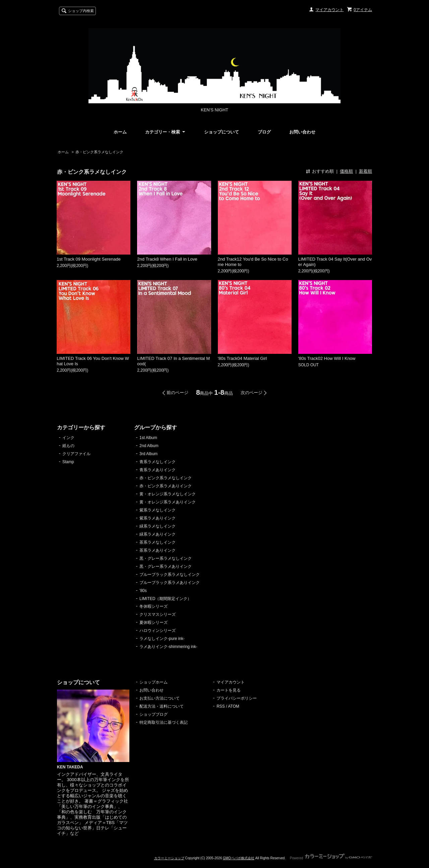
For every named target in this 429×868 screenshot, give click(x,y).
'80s (143, 591)
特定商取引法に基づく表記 (164, 722)
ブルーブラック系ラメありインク (170, 583)
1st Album (148, 438)
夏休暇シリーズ (154, 622)
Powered (331, 858)
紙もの (68, 446)
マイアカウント (329, 10)
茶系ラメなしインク (158, 542)
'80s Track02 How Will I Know (327, 358)
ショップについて (222, 132)
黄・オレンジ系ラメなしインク (168, 494)
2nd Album (149, 446)
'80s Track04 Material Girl (242, 358)
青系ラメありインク (158, 470)
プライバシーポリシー (237, 698)
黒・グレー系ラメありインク (166, 566)
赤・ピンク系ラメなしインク (99, 152)
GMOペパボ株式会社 (239, 858)
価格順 (346, 171)
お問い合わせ (302, 132)
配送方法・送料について (162, 706)
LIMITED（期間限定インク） (165, 599)
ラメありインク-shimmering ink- (168, 647)
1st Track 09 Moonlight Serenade (89, 259)
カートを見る (229, 690)
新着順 (365, 171)
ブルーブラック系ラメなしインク (170, 575)
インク (68, 438)
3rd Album (148, 454)
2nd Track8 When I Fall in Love (167, 259)
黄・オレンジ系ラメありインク (168, 502)
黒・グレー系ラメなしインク (166, 558)
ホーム (120, 132)
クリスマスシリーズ (158, 614)
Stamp (68, 462)
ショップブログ (154, 714)
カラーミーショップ (169, 858)
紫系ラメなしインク (158, 510)
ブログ (264, 132)
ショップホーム (154, 682)
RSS (221, 706)
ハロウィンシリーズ (158, 631)
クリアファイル (76, 454)
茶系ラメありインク (158, 550)
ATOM (234, 706)
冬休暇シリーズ (154, 606)
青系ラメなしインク (158, 462)
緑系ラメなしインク (158, 526)
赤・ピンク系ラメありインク (166, 486)
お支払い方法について (160, 698)
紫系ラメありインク (158, 518)
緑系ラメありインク (158, 534)
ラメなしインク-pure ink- (162, 639)
